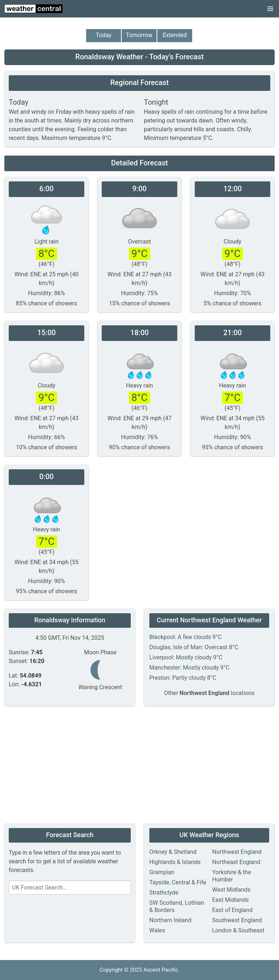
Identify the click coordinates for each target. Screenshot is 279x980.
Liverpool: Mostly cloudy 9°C (186, 657)
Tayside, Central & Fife (178, 882)
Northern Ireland (170, 920)
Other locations (209, 693)
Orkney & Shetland (173, 852)
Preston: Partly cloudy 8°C (183, 678)
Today (103, 35)
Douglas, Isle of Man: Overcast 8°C (194, 647)
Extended (175, 35)
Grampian (162, 872)
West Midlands (231, 890)
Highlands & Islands (175, 862)
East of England (232, 910)
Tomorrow (139, 35)
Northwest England (237, 852)
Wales (157, 930)
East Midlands (231, 900)
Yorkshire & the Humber (232, 876)
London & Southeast (238, 930)
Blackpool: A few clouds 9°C (185, 637)
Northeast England (236, 862)
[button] (270, 9)
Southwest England (237, 920)
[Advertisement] (139, 766)
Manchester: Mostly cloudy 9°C (189, 668)
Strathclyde (164, 893)
